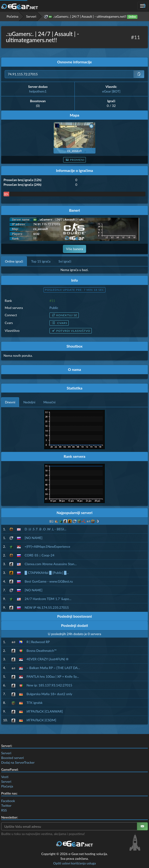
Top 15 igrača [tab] (41, 261)
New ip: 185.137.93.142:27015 (50, 685)
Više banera (74, 249)
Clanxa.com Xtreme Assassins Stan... (51, 564)
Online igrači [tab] (14, 261)
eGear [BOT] (111, 91)
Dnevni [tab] (10, 402)
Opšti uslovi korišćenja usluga (74, 863)
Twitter (6, 805)
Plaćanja (7, 786)
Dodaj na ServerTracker (18, 762)
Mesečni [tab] (50, 402)
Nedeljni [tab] (29, 402)
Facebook (8, 801)
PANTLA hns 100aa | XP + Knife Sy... (53, 676)
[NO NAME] (33, 538)
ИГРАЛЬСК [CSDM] (41, 720)
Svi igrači (65, 261)
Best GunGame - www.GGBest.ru (49, 581)
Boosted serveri (12, 758)
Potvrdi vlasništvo (71, 331)
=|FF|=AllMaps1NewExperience (47, 546)
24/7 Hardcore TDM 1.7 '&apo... (48, 599)
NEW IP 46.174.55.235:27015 (47, 607)
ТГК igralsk (35, 703)
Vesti (5, 777)
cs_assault (74, 151)
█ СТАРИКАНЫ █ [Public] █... (47, 573)
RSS (4, 810)
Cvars (59, 323)
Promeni (75, 160)
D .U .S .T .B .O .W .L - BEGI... (45, 529)
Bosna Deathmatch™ (42, 651)
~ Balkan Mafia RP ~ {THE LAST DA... (53, 668)
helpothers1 (38, 91)
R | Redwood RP (38, 642)
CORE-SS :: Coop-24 (39, 555)
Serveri (31, 16)
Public (54, 308)
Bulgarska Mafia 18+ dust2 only (50, 694)
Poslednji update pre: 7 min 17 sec (75, 290)
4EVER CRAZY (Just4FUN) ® (48, 659)
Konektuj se (64, 315)
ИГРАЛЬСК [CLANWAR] (45, 711)
